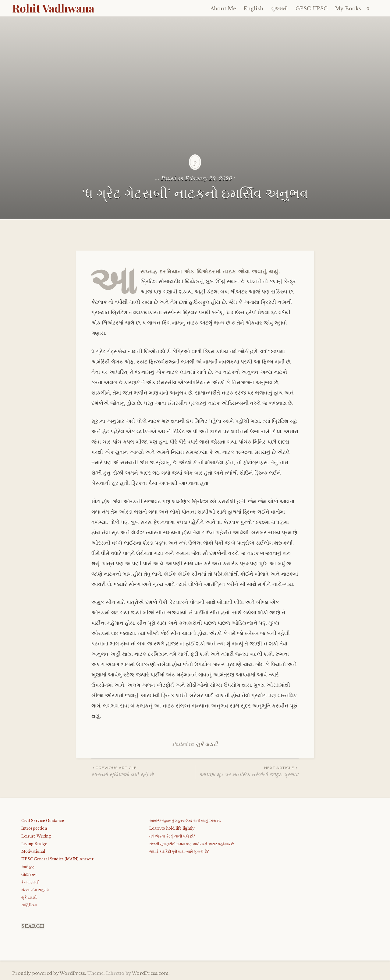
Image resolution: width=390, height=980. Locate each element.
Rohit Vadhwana (53, 8)
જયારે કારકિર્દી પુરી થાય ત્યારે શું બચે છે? (179, 851)
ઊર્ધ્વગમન (29, 875)
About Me (223, 9)
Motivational (33, 851)
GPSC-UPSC (312, 9)
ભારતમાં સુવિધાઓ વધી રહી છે (143, 771)
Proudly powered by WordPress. (49, 973)
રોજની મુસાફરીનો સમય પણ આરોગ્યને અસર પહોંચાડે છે (191, 844)
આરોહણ (28, 867)
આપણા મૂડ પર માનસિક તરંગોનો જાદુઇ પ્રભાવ (247, 771)
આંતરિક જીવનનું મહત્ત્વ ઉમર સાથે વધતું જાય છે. (185, 821)
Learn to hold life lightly (172, 828)
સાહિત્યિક (29, 905)
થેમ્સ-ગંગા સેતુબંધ (35, 890)
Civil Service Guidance (43, 821)
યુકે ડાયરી (207, 744)
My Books (348, 9)
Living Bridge (34, 844)
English (254, 9)
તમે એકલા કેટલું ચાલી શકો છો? (172, 836)
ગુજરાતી (280, 9)
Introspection (34, 828)
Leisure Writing (36, 836)
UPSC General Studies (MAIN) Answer (57, 859)
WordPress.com (150, 973)
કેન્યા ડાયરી (30, 882)
